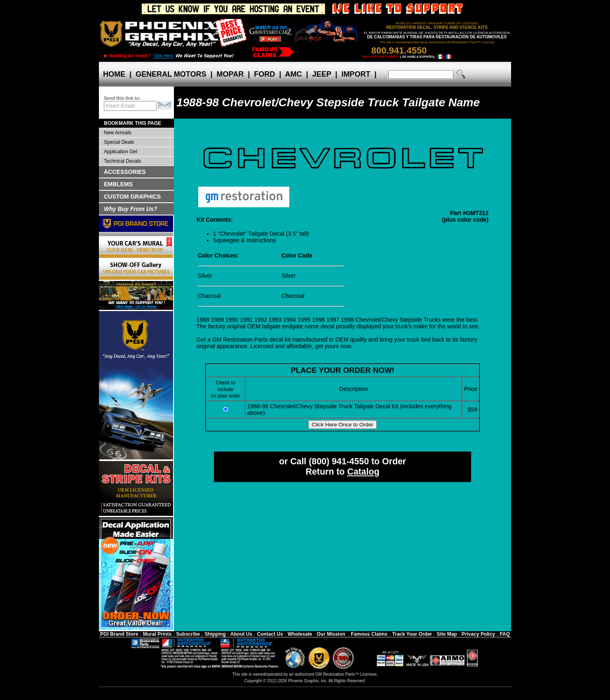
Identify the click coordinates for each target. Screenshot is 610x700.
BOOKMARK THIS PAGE (133, 123)
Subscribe (188, 634)
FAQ (505, 634)
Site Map (447, 634)
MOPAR (230, 74)
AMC (293, 74)
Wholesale (300, 634)
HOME (114, 74)
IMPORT (356, 74)
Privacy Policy (478, 634)
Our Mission (331, 634)
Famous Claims (370, 634)
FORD (264, 74)
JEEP (322, 74)
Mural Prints (157, 634)
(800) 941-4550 (339, 461)
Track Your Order (412, 634)
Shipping (215, 634)
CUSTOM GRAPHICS (132, 197)
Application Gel (121, 152)
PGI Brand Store (119, 634)
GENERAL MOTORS (171, 74)
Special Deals (119, 142)
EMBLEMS (118, 184)
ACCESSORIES (125, 172)
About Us (241, 634)
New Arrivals (118, 133)
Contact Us (270, 634)
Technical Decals (122, 161)
